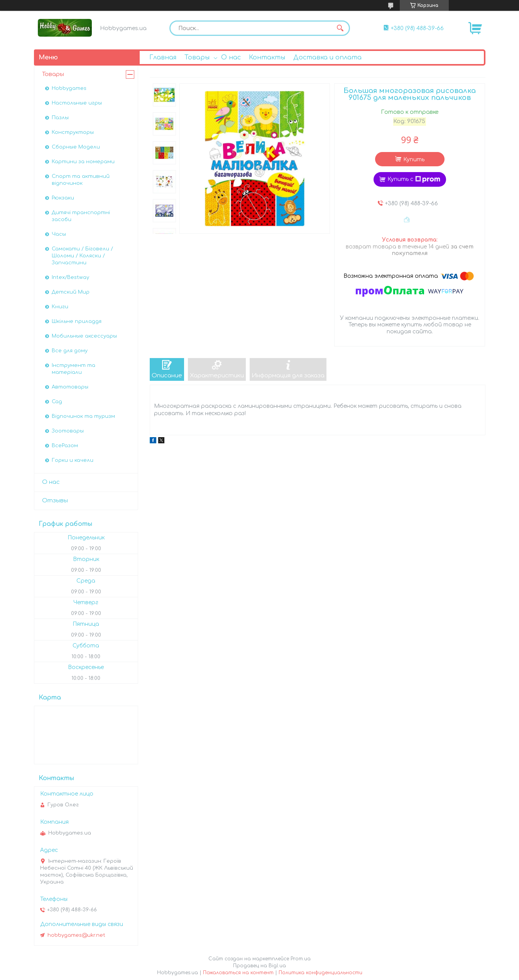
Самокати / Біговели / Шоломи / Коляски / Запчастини (82, 256)
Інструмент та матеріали (74, 369)
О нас (231, 57)
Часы (59, 234)
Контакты (267, 57)
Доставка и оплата (327, 57)
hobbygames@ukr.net (76, 935)
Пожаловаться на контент (238, 973)
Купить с (414, 179)
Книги (60, 307)
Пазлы (60, 118)
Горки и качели (73, 460)
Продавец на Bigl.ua (259, 966)
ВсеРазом (65, 446)
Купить (414, 160)
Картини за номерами (83, 162)
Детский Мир (71, 292)
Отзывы (55, 501)
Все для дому (70, 351)
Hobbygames (69, 88)
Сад (57, 402)
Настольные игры (77, 103)
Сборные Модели (76, 147)
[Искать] (340, 28)
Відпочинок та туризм (83, 416)
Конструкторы (73, 132)
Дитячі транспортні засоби (81, 216)
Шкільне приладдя (77, 321)
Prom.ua (301, 959)
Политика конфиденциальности (320, 973)
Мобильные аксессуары (84, 336)
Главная (163, 57)
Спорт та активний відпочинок (81, 180)
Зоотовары (68, 431)
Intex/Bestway (70, 277)
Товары (197, 57)
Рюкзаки (63, 198)
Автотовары (70, 387)
